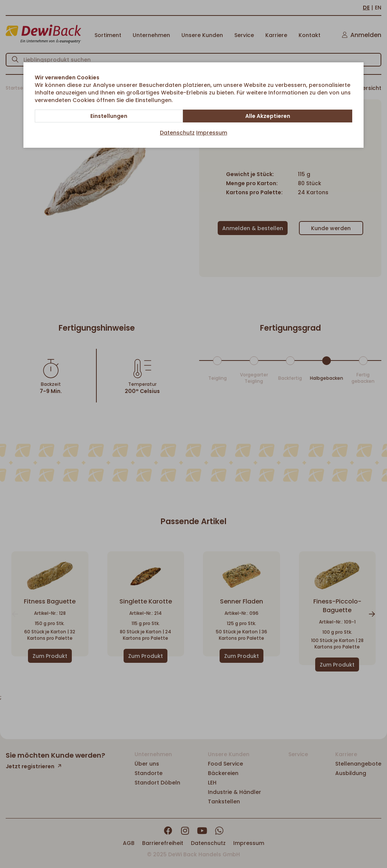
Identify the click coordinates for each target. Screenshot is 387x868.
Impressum (212, 133)
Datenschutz (177, 133)
